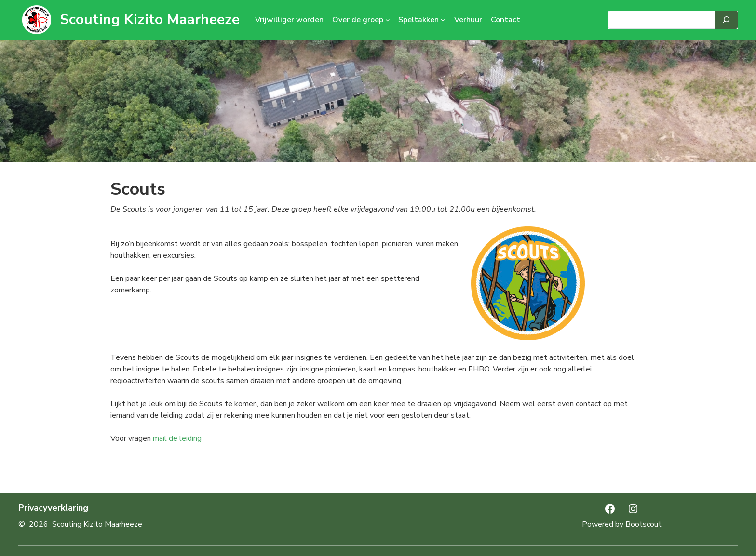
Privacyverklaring (53, 508)
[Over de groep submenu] (388, 20)
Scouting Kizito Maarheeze (150, 20)
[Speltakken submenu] (443, 20)
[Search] (726, 20)
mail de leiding (177, 438)
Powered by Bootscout (622, 524)
